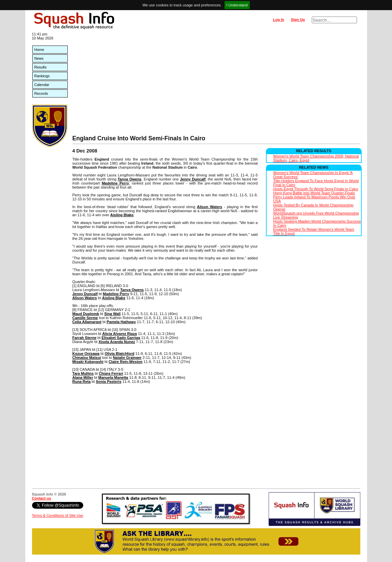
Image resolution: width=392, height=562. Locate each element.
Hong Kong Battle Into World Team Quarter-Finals (314, 193)
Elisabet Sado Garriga (121, 338)
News (39, 58)
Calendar (42, 85)
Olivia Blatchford (119, 354)
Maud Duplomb (86, 314)
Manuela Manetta (113, 377)
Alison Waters (209, 207)
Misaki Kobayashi (88, 362)
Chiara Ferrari (111, 373)
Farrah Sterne (85, 338)
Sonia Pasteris (109, 382)
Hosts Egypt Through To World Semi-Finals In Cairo (316, 189)
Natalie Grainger (127, 358)
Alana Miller (83, 377)
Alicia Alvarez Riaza (119, 334)
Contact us (42, 498)
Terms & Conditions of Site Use (58, 515)
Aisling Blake (122, 215)
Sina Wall (112, 314)
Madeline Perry (115, 183)
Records (41, 93)
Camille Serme (85, 318)
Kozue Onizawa (86, 354)
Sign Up (298, 20)
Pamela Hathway (121, 322)
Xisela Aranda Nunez (117, 342)
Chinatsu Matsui (87, 358)
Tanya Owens (130, 179)
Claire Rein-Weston (126, 362)
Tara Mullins (83, 373)
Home (39, 50)
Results (41, 67)
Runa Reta (82, 382)
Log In (279, 20)
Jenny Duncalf (193, 179)
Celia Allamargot (87, 322)
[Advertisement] (216, 84)
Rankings (42, 76)
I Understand (237, 5)
